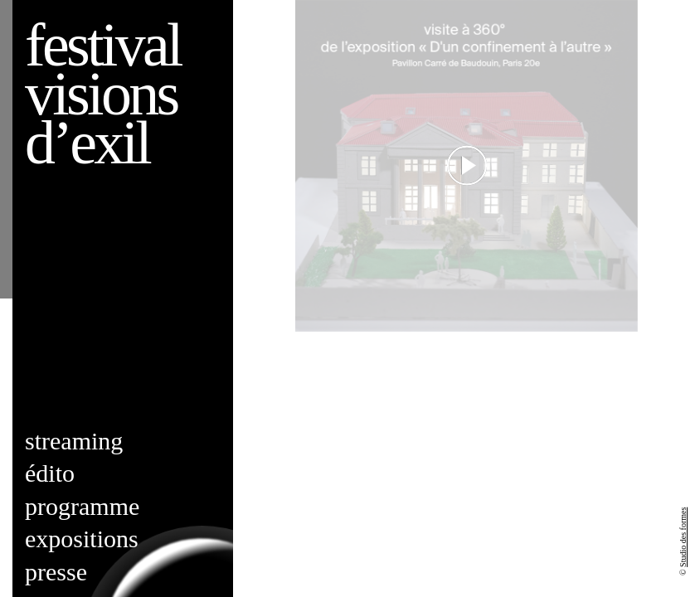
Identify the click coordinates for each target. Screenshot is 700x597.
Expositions (82, 539)
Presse (56, 572)
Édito (50, 473)
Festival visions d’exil (103, 94)
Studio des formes (683, 537)
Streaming (74, 441)
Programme (82, 506)
